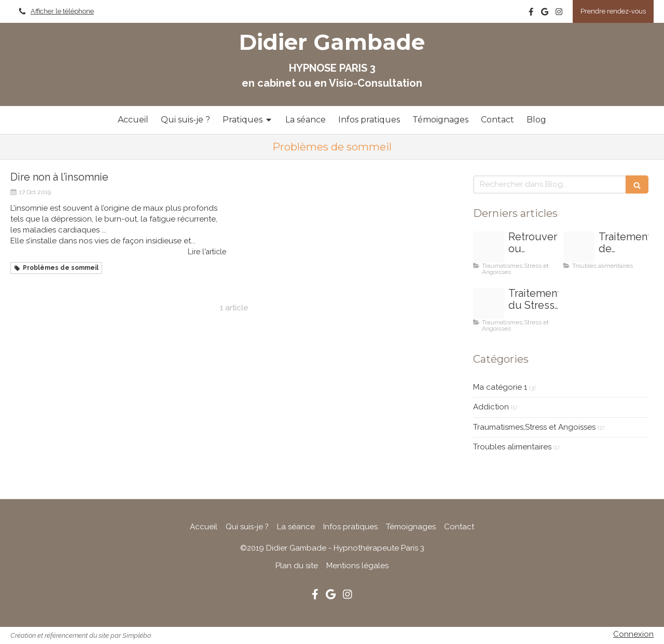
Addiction (491, 407)
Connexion (633, 634)
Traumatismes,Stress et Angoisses (534, 427)
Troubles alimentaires (512, 447)
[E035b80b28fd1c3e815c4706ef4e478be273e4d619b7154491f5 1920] (489, 304)
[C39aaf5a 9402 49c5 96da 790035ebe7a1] (579, 247)
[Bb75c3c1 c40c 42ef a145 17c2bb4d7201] (489, 247)
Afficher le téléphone (62, 11)
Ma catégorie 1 (500, 387)
